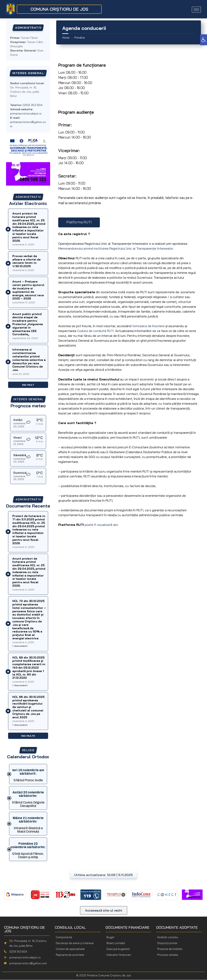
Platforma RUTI (79, 222)
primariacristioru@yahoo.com (28, 963)
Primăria (80, 38)
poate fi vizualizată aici (101, 525)
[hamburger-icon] (196, 10)
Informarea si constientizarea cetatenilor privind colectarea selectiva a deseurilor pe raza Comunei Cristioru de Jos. (29, 360)
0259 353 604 (18, 952)
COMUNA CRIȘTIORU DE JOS (59, 9)
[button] (204, 40)
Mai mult (28, 385)
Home (66, 38)
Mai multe (28, 736)
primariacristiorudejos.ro (26, 113)
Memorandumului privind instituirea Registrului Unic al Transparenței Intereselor (116, 248)
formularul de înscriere (148, 326)
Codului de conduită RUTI (95, 331)
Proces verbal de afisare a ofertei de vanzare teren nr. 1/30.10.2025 (26, 261)
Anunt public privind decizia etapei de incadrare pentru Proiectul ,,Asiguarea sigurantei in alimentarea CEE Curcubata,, (28, 324)
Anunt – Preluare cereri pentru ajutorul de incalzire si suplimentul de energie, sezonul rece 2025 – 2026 (28, 290)
